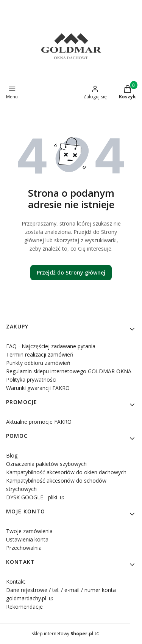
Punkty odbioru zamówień (38, 363)
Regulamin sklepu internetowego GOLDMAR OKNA (69, 371)
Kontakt (16, 582)
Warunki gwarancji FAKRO (38, 388)
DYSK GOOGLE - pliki (32, 497)
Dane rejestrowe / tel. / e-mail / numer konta (61, 590)
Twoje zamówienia (29, 531)
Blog (12, 455)
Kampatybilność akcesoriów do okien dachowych (66, 472)
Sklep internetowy (62, 634)
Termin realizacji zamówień (40, 354)
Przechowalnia (24, 548)
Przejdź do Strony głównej (71, 272)
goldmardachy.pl (27, 598)
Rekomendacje (24, 607)
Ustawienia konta (27, 539)
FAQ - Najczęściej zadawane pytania (51, 346)
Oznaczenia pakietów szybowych (46, 464)
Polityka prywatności (31, 380)
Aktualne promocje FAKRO (39, 422)
